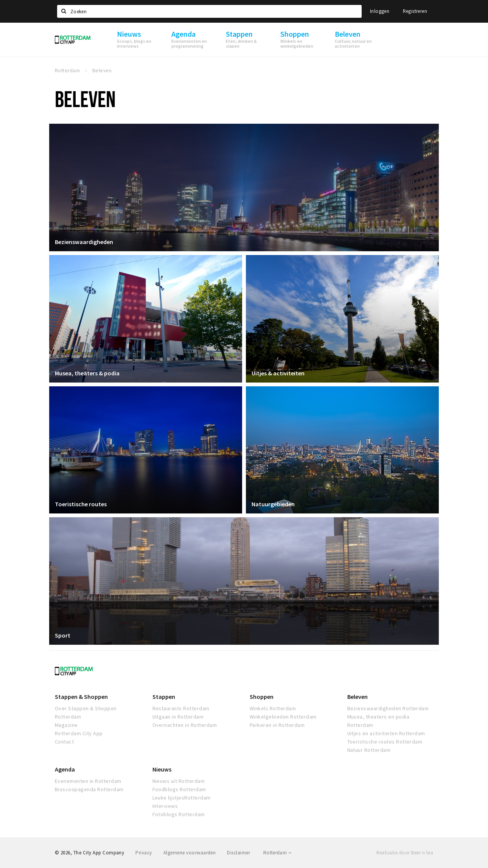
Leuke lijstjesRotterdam (182, 798)
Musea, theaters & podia (87, 373)
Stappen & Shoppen (81, 697)
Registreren (415, 11)
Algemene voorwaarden (190, 853)
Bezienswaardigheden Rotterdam (388, 708)
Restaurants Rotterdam (181, 708)
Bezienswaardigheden (84, 242)
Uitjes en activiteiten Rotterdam (386, 733)
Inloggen (380, 11)
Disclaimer (239, 853)
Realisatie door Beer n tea (405, 853)
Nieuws (162, 769)
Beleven (357, 697)
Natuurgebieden (273, 504)
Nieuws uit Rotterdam (179, 781)
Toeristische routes (81, 504)
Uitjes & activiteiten (278, 373)
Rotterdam (277, 853)
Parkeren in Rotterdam (277, 725)
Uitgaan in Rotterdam (178, 717)
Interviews (165, 806)
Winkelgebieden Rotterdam (283, 717)
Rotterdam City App (79, 733)
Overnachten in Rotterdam (185, 725)
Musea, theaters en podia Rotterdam (378, 721)
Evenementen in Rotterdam (88, 781)
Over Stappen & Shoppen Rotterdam (86, 712)
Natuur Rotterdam (369, 750)
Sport (63, 635)
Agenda (65, 769)
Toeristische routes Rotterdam (385, 742)
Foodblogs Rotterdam (179, 789)
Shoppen (262, 697)
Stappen (164, 697)
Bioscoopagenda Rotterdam (89, 789)
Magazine (66, 725)
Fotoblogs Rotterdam (179, 814)
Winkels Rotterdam (273, 708)
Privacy (144, 853)
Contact (64, 742)
